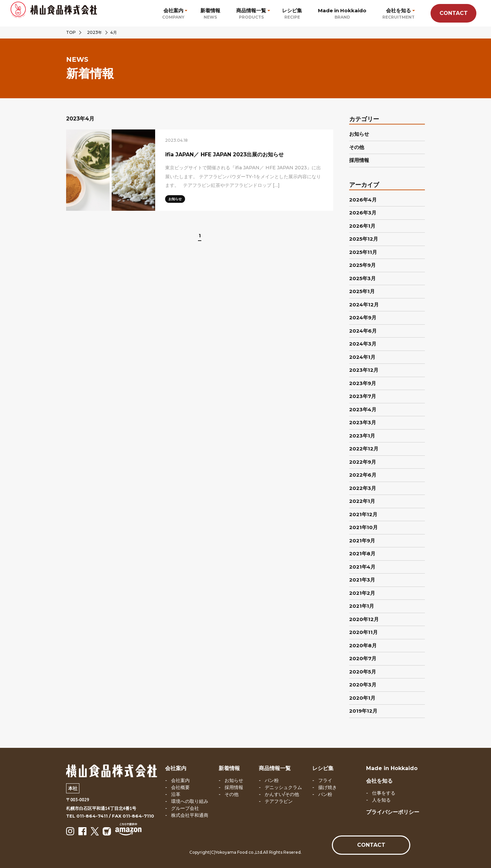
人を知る (381, 800)
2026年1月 (362, 226)
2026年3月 (363, 213)
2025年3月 (362, 278)
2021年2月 (362, 593)
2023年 (95, 32)
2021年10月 (363, 527)
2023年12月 (364, 370)
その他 (357, 147)
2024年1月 (362, 357)
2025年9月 (362, 265)
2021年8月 (362, 553)
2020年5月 (363, 672)
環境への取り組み (190, 801)
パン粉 (272, 780)
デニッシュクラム (283, 787)
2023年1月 (362, 436)
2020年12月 (364, 619)
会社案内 (176, 768)
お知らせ (359, 134)
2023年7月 (363, 396)
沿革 (176, 794)
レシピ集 (323, 768)
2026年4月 (363, 200)
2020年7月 (363, 658)
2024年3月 (363, 344)
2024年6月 (363, 331)
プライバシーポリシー (393, 812)
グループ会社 (185, 808)
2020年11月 (363, 632)
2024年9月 (363, 317)
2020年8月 (363, 645)
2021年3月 (362, 580)
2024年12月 (364, 305)
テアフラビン (279, 801)
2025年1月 (362, 291)
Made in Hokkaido (392, 768)
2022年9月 (363, 462)
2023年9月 (363, 383)
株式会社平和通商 (190, 815)
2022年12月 (364, 449)
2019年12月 (363, 711)
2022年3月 (363, 488)
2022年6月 (363, 475)
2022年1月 (362, 501)
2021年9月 (362, 541)
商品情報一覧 (275, 768)
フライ (325, 780)
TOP (71, 32)
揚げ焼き (328, 787)
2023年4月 (363, 409)
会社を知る (379, 781)
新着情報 (229, 768)
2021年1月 (362, 606)
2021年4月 (362, 567)
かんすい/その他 (282, 794)
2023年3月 (363, 422)
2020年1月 (362, 698)
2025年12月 (364, 239)
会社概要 (180, 787)
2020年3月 (363, 685)
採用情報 (359, 160)
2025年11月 (363, 252)
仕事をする (384, 793)
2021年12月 (363, 514)
